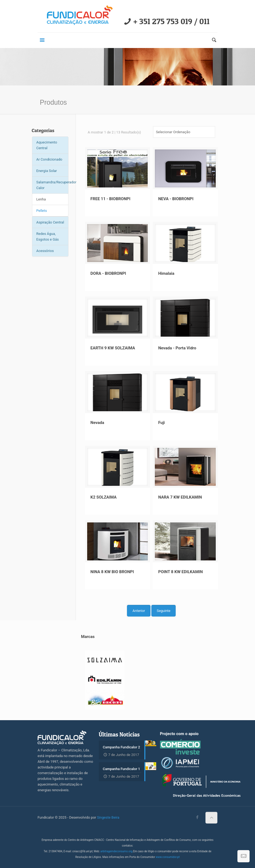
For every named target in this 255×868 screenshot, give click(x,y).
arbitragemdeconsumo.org (116, 851)
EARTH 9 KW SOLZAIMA (113, 348)
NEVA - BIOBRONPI (176, 199)
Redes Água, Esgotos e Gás (48, 237)
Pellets (42, 211)
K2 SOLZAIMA (104, 497)
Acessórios (45, 251)
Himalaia (166, 273)
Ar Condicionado (49, 159)
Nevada (97, 423)
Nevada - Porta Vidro (177, 348)
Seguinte (164, 611)
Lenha (41, 199)
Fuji (161, 423)
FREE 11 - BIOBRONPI (110, 199)
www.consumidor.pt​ (168, 857)
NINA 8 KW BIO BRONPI (112, 572)
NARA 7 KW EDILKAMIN (180, 497)
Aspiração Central (50, 222)
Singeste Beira (108, 817)
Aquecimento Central (47, 145)
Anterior (139, 611)
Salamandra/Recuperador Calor (52, 185)
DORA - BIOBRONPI (108, 273)
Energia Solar (47, 171)
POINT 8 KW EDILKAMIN (180, 572)
